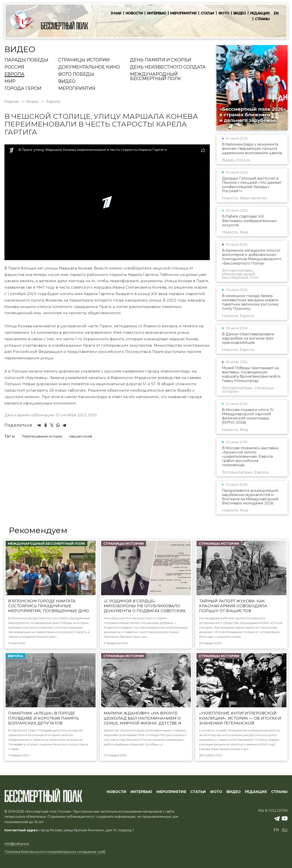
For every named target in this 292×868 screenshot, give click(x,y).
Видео (240, 13)
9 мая (116, 13)
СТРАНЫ (279, 792)
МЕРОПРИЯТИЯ (171, 792)
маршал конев (81, 436)
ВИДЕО (234, 792)
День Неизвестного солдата (168, 67)
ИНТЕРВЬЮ (141, 792)
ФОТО (216, 792)
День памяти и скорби (161, 60)
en (276, 13)
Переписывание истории (42, 436)
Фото (224, 13)
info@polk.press (17, 844)
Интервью (156, 13)
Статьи (207, 13)
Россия (14, 67)
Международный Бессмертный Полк (156, 77)
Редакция (260, 13)
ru (285, 830)
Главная (12, 102)
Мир (10, 81)
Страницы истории (84, 60)
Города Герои (23, 89)
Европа (14, 74)
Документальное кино (89, 67)
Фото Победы (76, 74)
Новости (134, 13)
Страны (262, 19)
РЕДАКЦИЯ (256, 792)
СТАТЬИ (198, 792)
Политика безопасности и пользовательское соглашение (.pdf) (55, 852)
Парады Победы (26, 60)
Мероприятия (183, 13)
